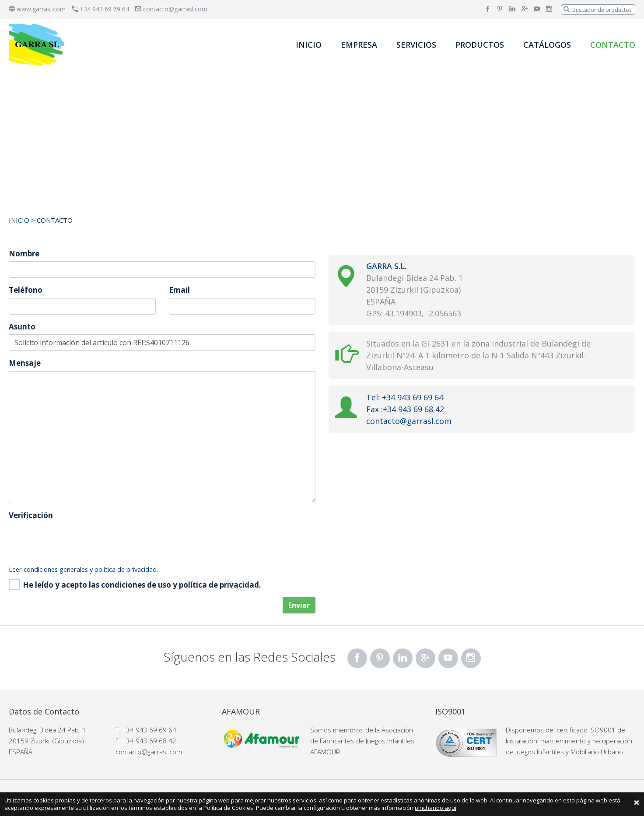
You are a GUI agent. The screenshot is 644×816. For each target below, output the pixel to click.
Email (179, 290)
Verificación (31, 515)
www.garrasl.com (37, 9)
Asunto (22, 327)
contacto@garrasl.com (171, 9)
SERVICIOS (416, 45)
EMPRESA (359, 45)
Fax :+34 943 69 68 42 (405, 409)
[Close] (637, 802)
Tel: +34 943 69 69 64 (405, 397)
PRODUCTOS (480, 45)
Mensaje (25, 363)
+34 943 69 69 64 (100, 9)
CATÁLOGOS (547, 45)
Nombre (24, 254)
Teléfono (26, 290)
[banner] (38, 44)
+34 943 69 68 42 (149, 741)
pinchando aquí (436, 808)
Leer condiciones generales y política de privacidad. (83, 569)
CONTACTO (613, 45)
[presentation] (75, 540)
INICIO (309, 45)
